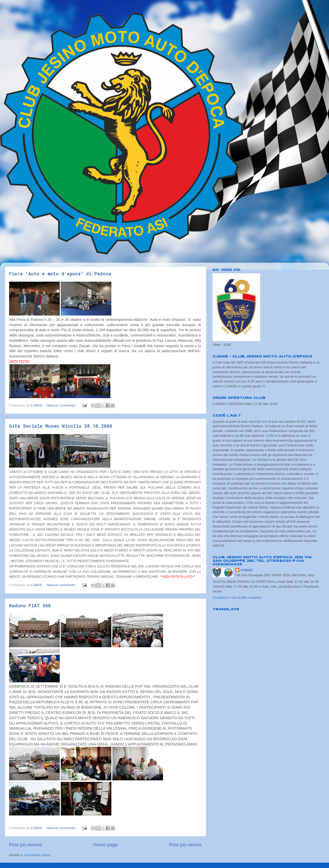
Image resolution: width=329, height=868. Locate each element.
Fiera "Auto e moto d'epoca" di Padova (60, 274)
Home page (106, 845)
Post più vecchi (185, 845)
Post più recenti (25, 845)
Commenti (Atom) (37, 855)
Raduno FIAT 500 (30, 606)
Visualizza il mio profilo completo (237, 598)
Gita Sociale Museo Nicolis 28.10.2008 (61, 426)
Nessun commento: (62, 405)
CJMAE (246, 570)
